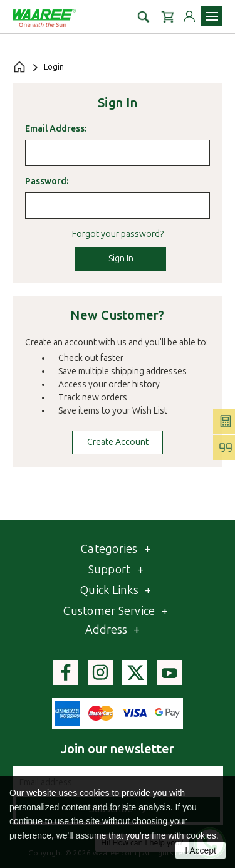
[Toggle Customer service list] (165, 611)
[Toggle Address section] (137, 630)
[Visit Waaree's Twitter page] (135, 672)
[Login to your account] (189, 16)
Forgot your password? (118, 234)
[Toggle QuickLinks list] (148, 591)
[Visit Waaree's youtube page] (169, 672)
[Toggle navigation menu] (212, 16)
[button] (144, 16)
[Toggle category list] (147, 549)
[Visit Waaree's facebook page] (66, 672)
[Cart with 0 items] (167, 16)
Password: (47, 181)
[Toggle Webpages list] (140, 570)
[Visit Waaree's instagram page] (100, 672)
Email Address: (56, 129)
